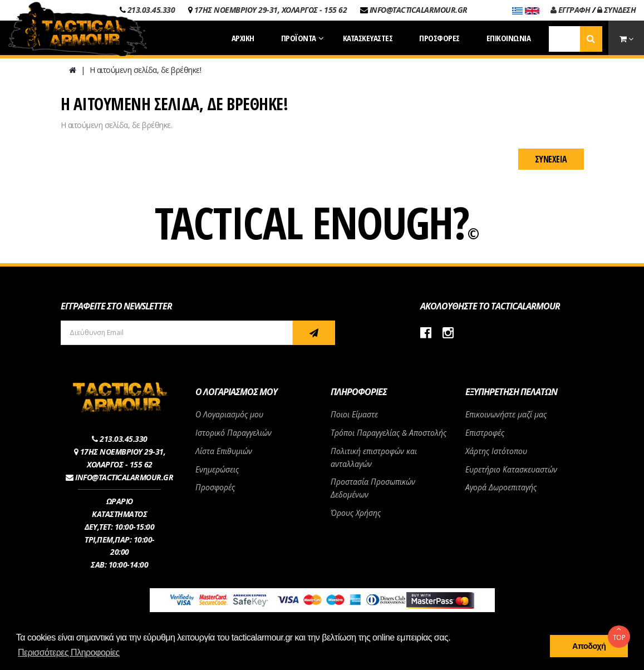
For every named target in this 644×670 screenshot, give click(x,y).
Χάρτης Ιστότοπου (496, 451)
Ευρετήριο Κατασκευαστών (511, 469)
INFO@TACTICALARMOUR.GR (419, 10)
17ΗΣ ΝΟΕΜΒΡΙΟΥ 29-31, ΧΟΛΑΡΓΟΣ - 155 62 (271, 10)
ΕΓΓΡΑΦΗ (571, 10)
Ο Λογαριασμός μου (229, 414)
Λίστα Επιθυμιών (224, 451)
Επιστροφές (485, 433)
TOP (619, 634)
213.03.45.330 (151, 10)
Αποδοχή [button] (589, 646)
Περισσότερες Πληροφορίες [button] (69, 652)
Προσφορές (215, 487)
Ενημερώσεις (217, 469)
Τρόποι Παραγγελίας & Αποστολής (389, 433)
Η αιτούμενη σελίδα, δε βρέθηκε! (146, 70)
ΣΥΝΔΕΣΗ (617, 10)
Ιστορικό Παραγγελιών (233, 433)
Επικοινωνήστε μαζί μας (506, 414)
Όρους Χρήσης (356, 513)
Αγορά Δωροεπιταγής (501, 487)
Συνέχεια (551, 159)
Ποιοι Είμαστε (354, 414)
